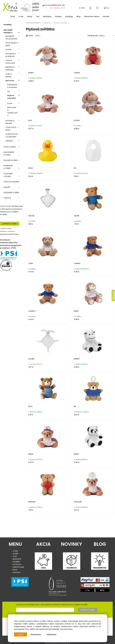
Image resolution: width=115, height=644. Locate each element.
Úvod (13, 16)
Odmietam (52, 634)
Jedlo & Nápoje (9, 75)
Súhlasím (21, 634)
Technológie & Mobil (11, 44)
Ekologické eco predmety (11, 37)
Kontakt (106, 16)
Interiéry (58, 16)
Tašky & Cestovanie (10, 62)
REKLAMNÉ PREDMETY (8, 31)
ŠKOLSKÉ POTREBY (11, 160)
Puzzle (10, 103)
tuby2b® (7, 187)
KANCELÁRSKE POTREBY (9, 154)
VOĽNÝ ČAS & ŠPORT (11, 129)
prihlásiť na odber (10, 224)
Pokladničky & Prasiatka (12, 86)
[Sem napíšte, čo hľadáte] (60, 8)
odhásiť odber (6, 229)
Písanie (8, 50)
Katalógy (69, 16)
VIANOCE (7, 198)
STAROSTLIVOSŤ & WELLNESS (11, 135)
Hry (9, 91)
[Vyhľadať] (46, 8)
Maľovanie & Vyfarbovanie (12, 111)
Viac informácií (66, 629)
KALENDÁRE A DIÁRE (11, 193)
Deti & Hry (10, 81)
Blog (78, 16)
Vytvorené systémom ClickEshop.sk (57, 643)
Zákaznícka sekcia (92, 16)
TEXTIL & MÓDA (10, 147)
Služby (30, 16)
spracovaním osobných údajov (9, 234)
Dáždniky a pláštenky (10, 68)
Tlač (38, 16)
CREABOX (9, 141)
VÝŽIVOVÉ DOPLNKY (11, 182)
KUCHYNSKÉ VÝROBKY (8, 175)
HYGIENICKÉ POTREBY (8, 167)
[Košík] (106, 8)
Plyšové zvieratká (11, 97)
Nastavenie (36, 634)
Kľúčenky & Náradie (10, 122)
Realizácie (47, 16)
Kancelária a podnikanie (11, 55)
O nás (21, 16)
